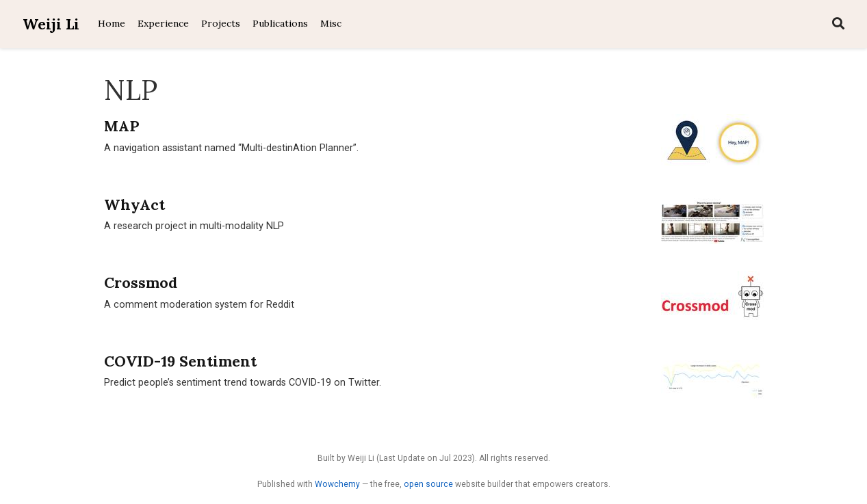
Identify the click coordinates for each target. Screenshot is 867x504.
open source (428, 484)
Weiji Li (51, 24)
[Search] (838, 24)
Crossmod (141, 282)
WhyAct (134, 204)
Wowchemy (337, 484)
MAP (122, 126)
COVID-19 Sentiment (180, 361)
